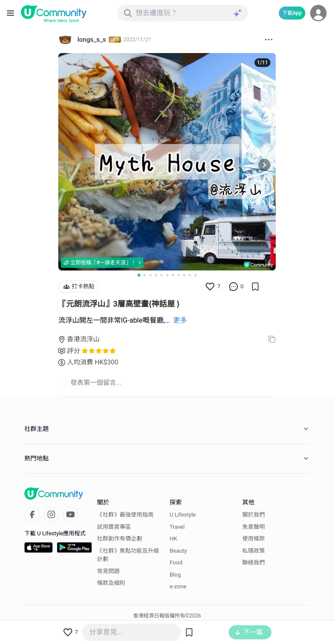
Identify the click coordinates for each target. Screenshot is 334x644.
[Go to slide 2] (145, 275)
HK (173, 539)
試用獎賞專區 (114, 527)
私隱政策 (254, 551)
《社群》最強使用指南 (125, 515)
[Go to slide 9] (184, 275)
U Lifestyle (183, 515)
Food (176, 562)
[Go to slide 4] (156, 275)
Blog (175, 575)
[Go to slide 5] (162, 275)
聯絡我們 (254, 562)
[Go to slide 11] (195, 275)
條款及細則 (111, 583)
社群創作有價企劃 (120, 539)
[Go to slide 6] (167, 275)
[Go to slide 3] (150, 275)
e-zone (178, 586)
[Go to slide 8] (179, 275)
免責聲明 (254, 527)
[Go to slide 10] (190, 275)
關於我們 (254, 515)
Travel (177, 527)
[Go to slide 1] (139, 275)
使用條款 (254, 539)
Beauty (178, 551)
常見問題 (108, 571)
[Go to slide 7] (173, 275)
